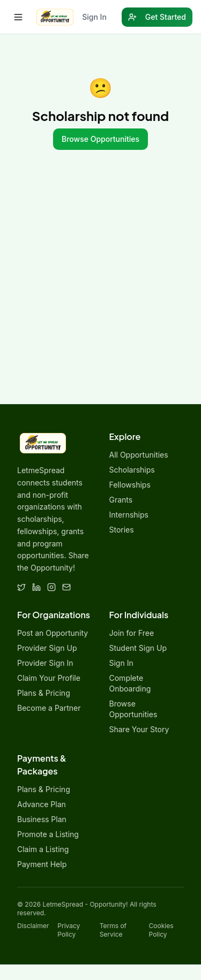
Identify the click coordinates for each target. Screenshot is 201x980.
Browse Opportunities (100, 139)
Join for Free (132, 633)
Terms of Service (113, 930)
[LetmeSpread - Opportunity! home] (55, 17)
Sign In (94, 17)
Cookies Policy (161, 930)
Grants (121, 500)
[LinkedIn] (36, 587)
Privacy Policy (69, 930)
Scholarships (132, 470)
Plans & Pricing (44, 693)
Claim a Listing (43, 849)
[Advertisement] (100, 298)
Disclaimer (33, 926)
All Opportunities (139, 455)
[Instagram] (51, 587)
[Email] (66, 587)
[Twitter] (21, 587)
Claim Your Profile (49, 678)
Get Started (157, 17)
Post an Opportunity (53, 633)
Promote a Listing (48, 834)
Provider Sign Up (47, 648)
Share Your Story (139, 729)
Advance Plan (42, 804)
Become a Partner (49, 708)
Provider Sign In (45, 663)
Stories (122, 530)
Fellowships (130, 485)
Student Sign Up (138, 648)
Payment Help (42, 864)
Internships (129, 515)
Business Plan (42, 819)
